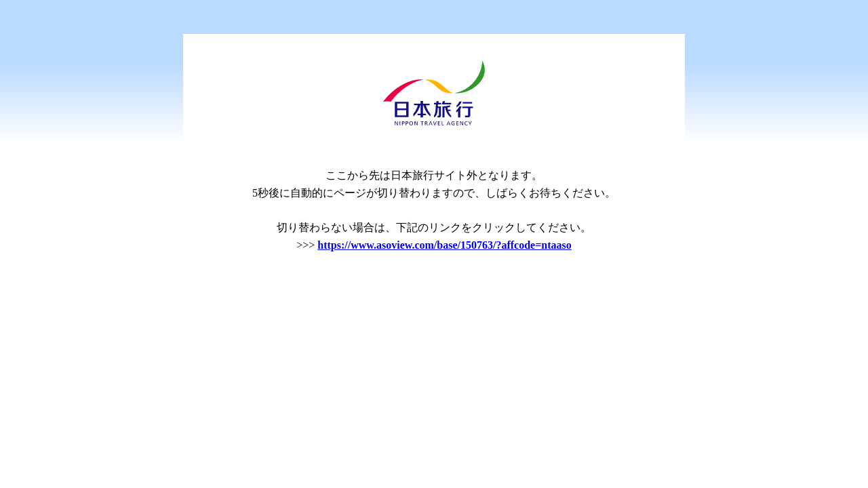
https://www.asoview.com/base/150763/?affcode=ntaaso (444, 245)
